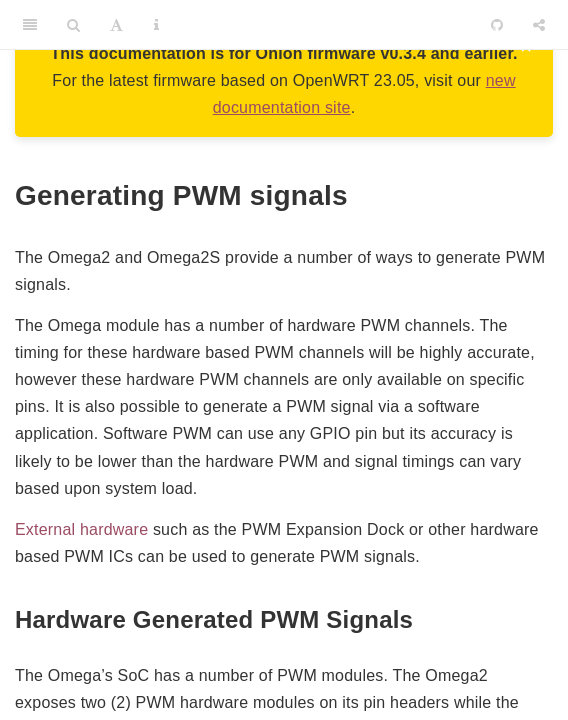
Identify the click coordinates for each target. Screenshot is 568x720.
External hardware (81, 529)
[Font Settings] (116, 25)
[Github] (497, 25)
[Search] (73, 25)
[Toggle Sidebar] (30, 25)
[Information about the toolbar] (156, 25)
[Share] (539, 25)
